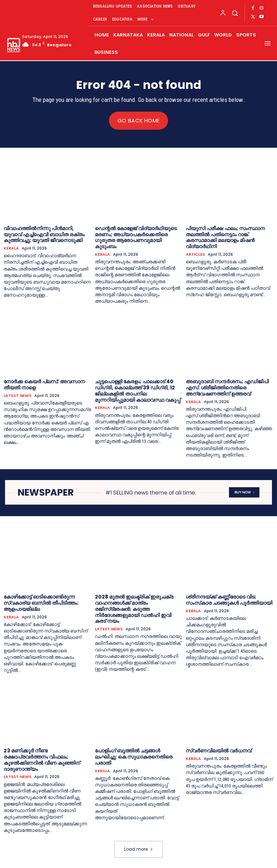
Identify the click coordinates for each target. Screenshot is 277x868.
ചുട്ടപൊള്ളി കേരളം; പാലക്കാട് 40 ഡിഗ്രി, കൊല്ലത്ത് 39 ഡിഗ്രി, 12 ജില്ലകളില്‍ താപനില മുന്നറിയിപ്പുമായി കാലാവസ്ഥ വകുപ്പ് (138, 390)
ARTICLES (195, 254)
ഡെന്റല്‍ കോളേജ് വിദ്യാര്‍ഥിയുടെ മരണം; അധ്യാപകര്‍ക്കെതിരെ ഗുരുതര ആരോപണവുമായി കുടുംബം (136, 237)
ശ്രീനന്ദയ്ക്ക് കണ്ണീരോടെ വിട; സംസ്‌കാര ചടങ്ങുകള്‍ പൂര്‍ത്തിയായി (229, 600)
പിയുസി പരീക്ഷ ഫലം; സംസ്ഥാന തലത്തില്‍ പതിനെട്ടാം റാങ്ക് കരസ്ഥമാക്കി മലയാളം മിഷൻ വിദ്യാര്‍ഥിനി (225, 237)
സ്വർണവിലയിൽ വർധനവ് (219, 751)
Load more (138, 849)
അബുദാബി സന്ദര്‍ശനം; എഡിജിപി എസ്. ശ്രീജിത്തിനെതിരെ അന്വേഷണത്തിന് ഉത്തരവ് (227, 388)
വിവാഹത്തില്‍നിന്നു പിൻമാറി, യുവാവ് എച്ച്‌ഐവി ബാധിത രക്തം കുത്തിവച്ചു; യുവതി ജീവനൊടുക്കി (44, 234)
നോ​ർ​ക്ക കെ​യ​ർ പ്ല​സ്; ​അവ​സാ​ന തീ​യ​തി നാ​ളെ (44, 385)
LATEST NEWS (17, 395)
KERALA (11, 248)
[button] (235, 13)
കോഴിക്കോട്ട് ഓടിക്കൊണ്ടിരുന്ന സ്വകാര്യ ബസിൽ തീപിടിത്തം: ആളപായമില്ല (41, 603)
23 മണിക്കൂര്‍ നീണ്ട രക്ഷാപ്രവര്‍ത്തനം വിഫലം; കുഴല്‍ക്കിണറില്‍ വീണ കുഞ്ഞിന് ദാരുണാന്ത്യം (42, 760)
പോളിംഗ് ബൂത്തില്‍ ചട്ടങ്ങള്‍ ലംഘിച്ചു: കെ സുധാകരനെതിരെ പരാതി (134, 757)
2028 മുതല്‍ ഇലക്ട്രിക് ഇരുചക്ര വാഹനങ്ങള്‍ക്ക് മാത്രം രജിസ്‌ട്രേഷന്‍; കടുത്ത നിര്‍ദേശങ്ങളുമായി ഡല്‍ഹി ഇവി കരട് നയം (134, 609)
